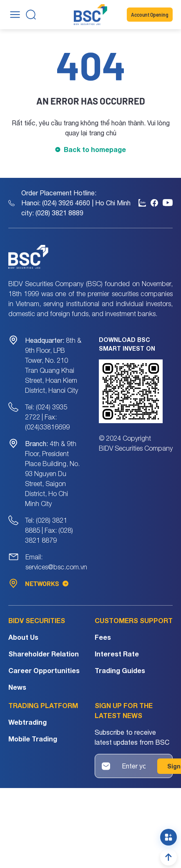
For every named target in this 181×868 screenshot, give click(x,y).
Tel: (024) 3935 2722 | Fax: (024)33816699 (47, 417)
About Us (23, 637)
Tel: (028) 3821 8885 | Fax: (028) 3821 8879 (49, 530)
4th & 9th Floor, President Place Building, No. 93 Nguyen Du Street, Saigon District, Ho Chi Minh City (52, 474)
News (17, 687)
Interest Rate (117, 654)
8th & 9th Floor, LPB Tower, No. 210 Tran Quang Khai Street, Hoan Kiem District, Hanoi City (53, 365)
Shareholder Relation (44, 654)
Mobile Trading (33, 739)
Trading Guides (120, 670)
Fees (103, 637)
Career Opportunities (44, 670)
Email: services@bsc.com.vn (56, 562)
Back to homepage (95, 149)
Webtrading (28, 722)
